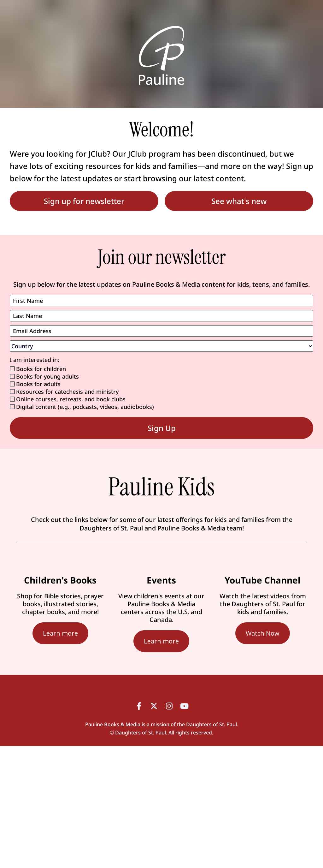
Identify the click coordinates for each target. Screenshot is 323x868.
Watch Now (263, 633)
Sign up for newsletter (84, 201)
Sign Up (162, 428)
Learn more (60, 633)
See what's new (239, 201)
